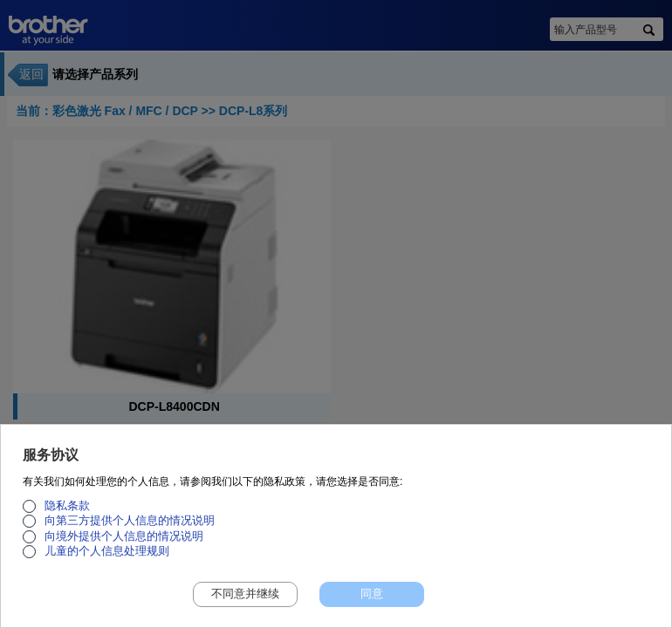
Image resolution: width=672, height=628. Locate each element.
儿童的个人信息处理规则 (107, 558)
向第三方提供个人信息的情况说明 (130, 528)
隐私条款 (67, 512)
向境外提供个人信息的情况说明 (124, 543)
